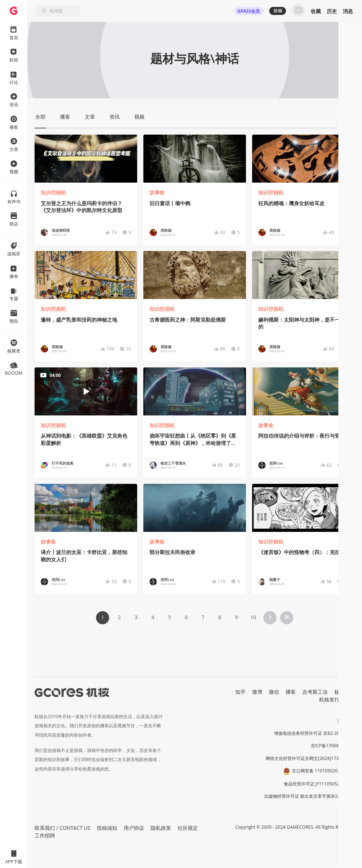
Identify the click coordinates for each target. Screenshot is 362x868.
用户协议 (134, 828)
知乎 (240, 692)
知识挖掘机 (53, 192)
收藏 (316, 11)
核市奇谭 (345, 692)
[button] (345, 819)
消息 (348, 11)
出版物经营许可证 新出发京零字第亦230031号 (309, 796)
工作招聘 (45, 835)
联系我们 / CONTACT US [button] (62, 828)
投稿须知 (107, 828)
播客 (291, 692)
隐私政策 (161, 828)
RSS (350, 699)
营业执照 (346, 721)
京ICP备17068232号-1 (333, 746)
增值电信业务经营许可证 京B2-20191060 (314, 733)
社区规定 (188, 828)
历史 (332, 11)
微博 (257, 692)
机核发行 (329, 699)
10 (253, 617)
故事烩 (157, 192)
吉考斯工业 (315, 692)
